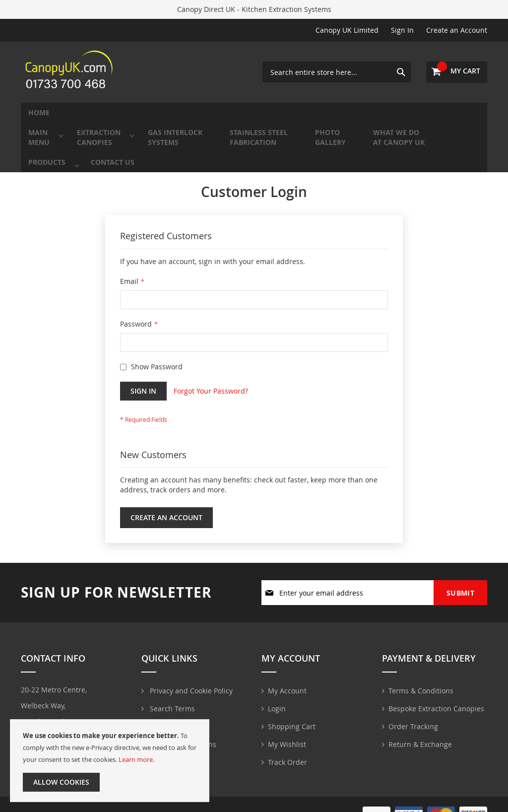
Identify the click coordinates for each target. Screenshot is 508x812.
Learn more (136, 759)
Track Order (287, 758)
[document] (110, 761)
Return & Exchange (420, 740)
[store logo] (70, 72)
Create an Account (457, 30)
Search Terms (171, 705)
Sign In (402, 30)
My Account (287, 687)
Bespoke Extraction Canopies (436, 705)
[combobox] (337, 72)
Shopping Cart (292, 722)
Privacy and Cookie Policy (190, 687)
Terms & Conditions (421, 687)
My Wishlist (287, 740)
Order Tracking (413, 722)
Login (277, 705)
